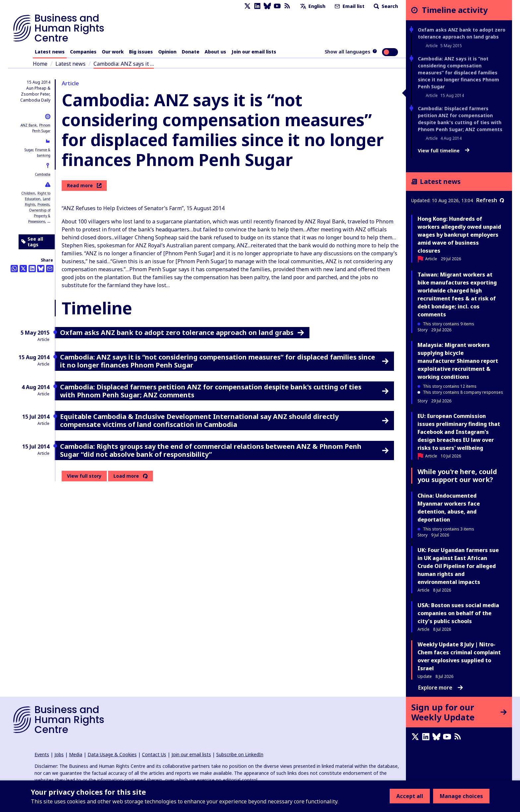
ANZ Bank (29, 125)
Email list (349, 6)
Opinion (167, 52)
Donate (191, 52)
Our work (113, 52)
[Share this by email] (50, 269)
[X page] (247, 6)
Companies (83, 52)
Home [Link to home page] (40, 64)
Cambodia (43, 174)
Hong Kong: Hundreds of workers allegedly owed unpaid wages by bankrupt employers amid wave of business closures (459, 235)
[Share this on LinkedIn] (32, 269)
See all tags (32, 242)
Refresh (490, 200)
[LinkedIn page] (257, 6)
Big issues (141, 52)
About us (215, 52)
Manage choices (461, 796)
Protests (43, 204)
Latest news (50, 52)
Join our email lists (254, 52)
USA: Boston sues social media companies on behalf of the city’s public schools (458, 613)
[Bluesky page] (267, 6)
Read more (84, 185)
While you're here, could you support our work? (457, 476)
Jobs (59, 754)
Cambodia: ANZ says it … (124, 64)
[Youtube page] (277, 6)
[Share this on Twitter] (23, 269)
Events (42, 754)
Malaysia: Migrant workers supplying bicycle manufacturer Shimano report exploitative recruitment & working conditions (458, 361)
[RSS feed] (287, 6)
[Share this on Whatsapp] (14, 269)
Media (76, 754)
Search (385, 6)
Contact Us (154, 754)
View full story (84, 476)
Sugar (29, 150)
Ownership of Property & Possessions (39, 216)
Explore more (441, 688)
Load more (126, 476)
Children (28, 193)
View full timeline (444, 151)
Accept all (410, 796)
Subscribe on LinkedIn (240, 754)
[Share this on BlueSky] (41, 269)
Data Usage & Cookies (112, 754)
